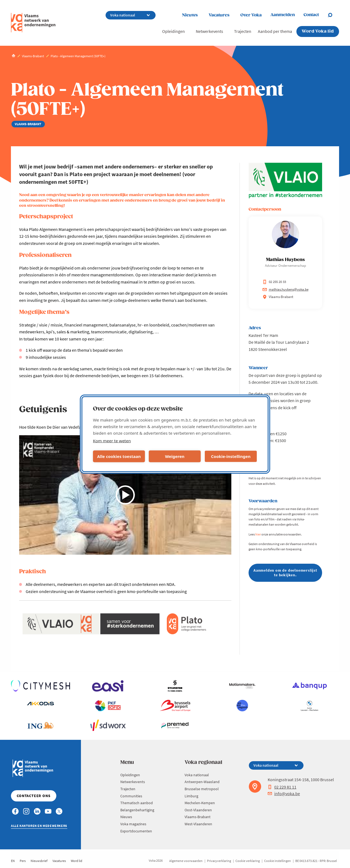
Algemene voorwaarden (186, 861)
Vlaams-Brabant (198, 817)
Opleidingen (173, 31)
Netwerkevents (209, 31)
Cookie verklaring (248, 861)
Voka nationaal (197, 775)
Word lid (77, 861)
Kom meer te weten (112, 440)
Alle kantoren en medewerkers (39, 826)
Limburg (191, 796)
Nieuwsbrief (39, 861)
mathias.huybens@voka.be (285, 289)
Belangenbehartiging (137, 810)
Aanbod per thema (275, 31)
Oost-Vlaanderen (198, 810)
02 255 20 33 (274, 282)
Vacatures (219, 15)
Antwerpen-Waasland (202, 782)
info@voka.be (284, 793)
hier (258, 534)
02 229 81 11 (282, 787)
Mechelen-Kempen (200, 803)
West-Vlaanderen (198, 824)
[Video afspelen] (125, 495)
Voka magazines (133, 824)
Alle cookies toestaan (119, 456)
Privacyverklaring (219, 861)
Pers (23, 861)
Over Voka (251, 15)
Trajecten (243, 31)
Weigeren (175, 456)
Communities (131, 796)
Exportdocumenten (136, 831)
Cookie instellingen (278, 861)
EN (13, 861)
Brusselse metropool (202, 789)
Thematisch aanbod (137, 803)
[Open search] (333, 15)
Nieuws (190, 15)
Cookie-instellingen (231, 456)
